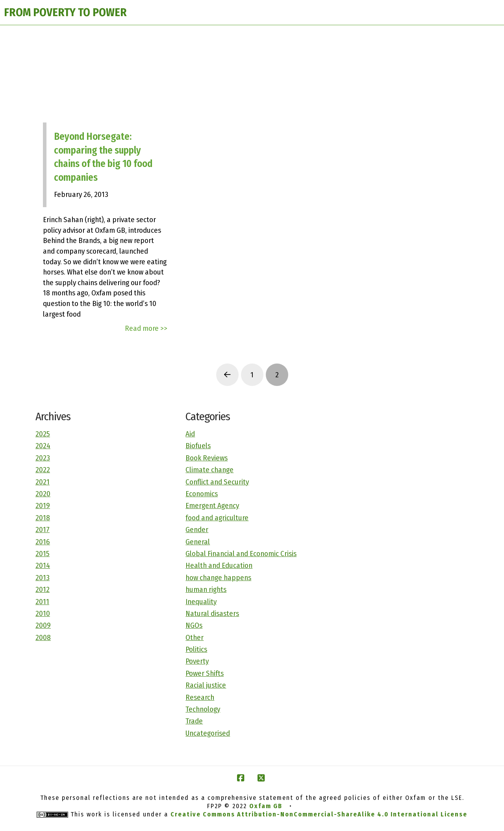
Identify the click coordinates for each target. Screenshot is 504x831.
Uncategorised (208, 733)
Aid (190, 434)
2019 (43, 505)
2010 (43, 613)
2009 (43, 625)
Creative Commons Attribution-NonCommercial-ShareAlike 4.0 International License (319, 814)
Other (195, 637)
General (198, 542)
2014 (43, 565)
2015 (43, 554)
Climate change (209, 470)
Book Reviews (207, 458)
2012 (43, 589)
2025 (43, 434)
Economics (202, 494)
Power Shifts (205, 673)
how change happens (218, 578)
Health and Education (219, 565)
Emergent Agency (212, 505)
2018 (43, 518)
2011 (42, 602)
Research (200, 697)
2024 (43, 446)
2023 (43, 458)
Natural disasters (212, 613)
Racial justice (206, 685)
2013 (43, 578)
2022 (43, 470)
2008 (43, 637)
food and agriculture (217, 518)
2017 (43, 530)
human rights (206, 589)
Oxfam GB (266, 806)
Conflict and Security (217, 482)
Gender (197, 530)
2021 (43, 482)
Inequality (201, 602)
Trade (194, 721)
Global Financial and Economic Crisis (241, 554)
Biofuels (198, 446)
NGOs (194, 625)
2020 (43, 494)
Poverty (197, 661)
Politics (196, 649)
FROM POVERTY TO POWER (65, 12)
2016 (43, 542)
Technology (203, 709)
